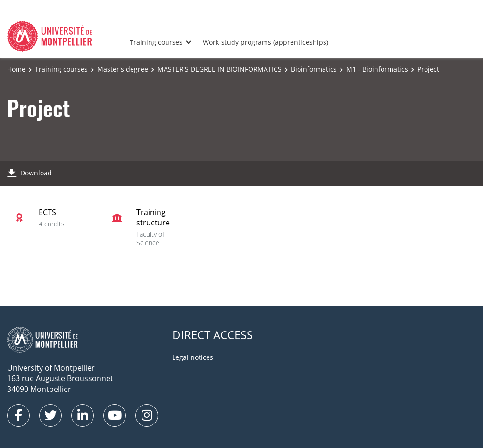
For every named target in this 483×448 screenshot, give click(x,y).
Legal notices (193, 357)
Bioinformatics (314, 69)
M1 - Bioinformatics (377, 69)
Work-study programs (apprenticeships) (266, 42)
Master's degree (123, 69)
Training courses (156, 42)
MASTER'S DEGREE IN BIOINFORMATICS (220, 69)
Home (16, 69)
